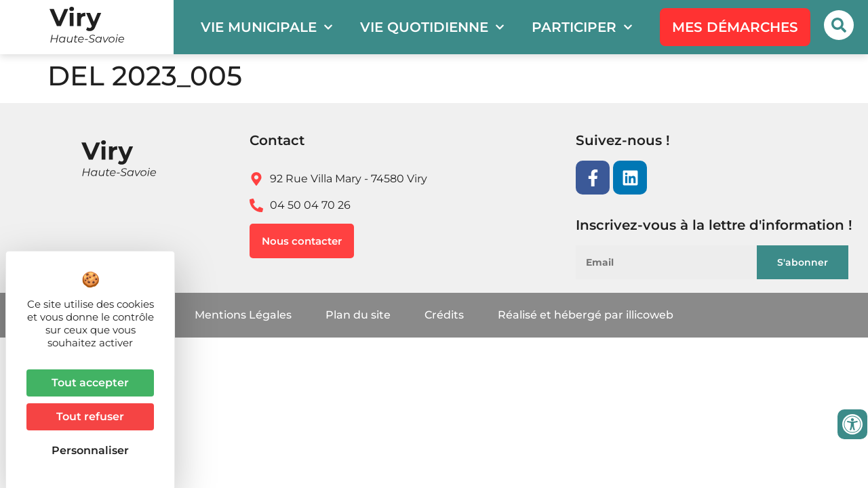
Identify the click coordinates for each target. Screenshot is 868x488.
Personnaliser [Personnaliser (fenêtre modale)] (90, 450)
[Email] (674, 262)
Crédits (444, 315)
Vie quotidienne (432, 27)
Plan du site (358, 315)
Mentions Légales (243, 315)
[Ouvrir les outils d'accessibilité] (852, 424)
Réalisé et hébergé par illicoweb (586, 315)
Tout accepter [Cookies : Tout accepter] (90, 383)
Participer (582, 27)
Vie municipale (267, 27)
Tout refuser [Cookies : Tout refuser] (90, 416)
